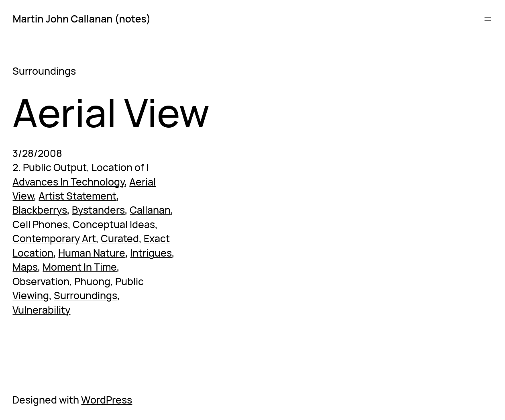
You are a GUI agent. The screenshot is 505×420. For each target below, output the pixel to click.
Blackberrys (40, 210)
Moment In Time (80, 267)
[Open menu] (488, 19)
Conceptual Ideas (114, 224)
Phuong (92, 281)
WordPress (107, 400)
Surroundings (86, 295)
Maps (25, 267)
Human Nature (92, 253)
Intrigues (151, 253)
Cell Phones (40, 224)
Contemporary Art (54, 238)
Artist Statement (77, 196)
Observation (41, 281)
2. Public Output (50, 167)
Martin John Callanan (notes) (81, 19)
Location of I (120, 167)
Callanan (150, 210)
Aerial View (111, 112)
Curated (120, 238)
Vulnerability (41, 310)
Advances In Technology (68, 182)
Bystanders (98, 210)
